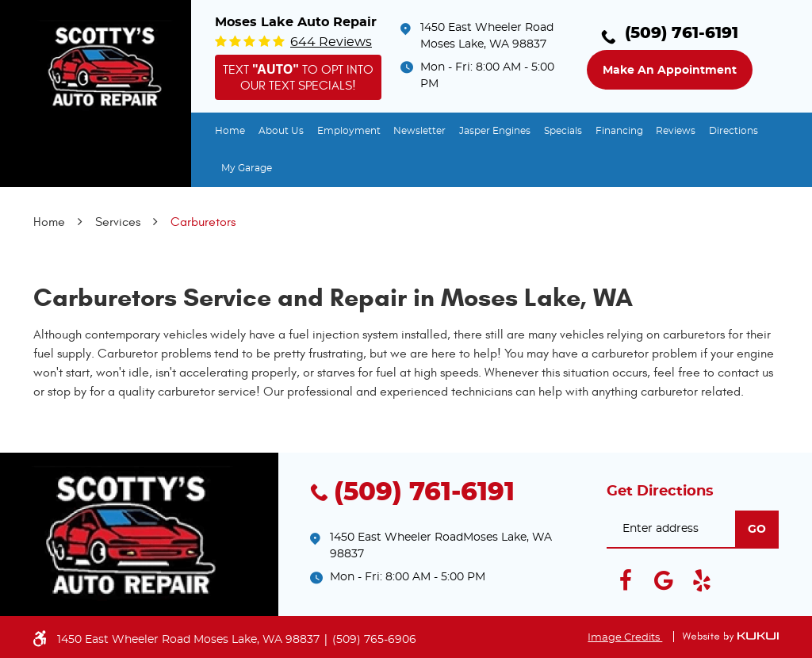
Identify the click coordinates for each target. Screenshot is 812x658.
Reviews (676, 131)
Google (664, 580)
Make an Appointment (670, 71)
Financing (619, 131)
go (757, 530)
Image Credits (625, 638)
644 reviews (331, 42)
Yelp (702, 580)
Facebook (626, 580)
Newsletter (419, 131)
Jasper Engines (495, 131)
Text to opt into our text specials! (298, 77)
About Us (281, 131)
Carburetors (203, 222)
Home (230, 131)
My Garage (247, 168)
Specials (563, 131)
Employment (349, 131)
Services (118, 222)
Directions (733, 131)
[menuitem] (230, 131)
